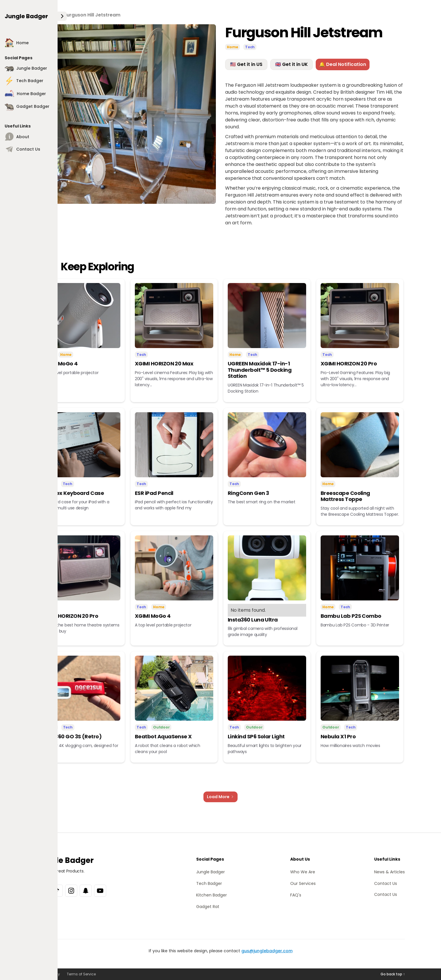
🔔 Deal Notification (343, 64)
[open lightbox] (126, 114)
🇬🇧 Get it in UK (292, 64)
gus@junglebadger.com (267, 951)
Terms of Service (81, 974)
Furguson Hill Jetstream (92, 15)
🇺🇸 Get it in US (246, 64)
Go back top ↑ (393, 974)
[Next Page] (220, 797)
